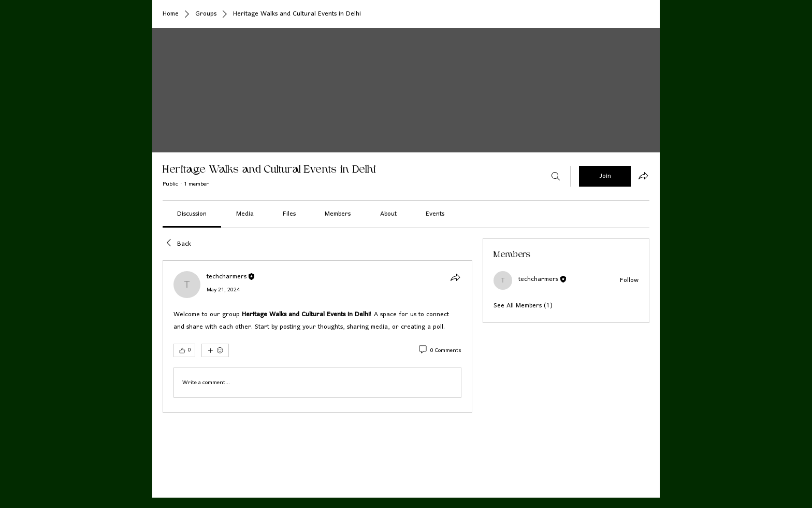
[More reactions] (215, 350)
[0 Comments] (439, 351)
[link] (192, 214)
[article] (317, 336)
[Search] (556, 176)
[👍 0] (184, 350)
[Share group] (643, 176)
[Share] (455, 277)
